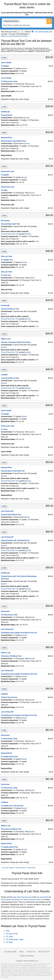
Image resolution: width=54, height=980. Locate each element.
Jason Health (6, 63)
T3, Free (9, 937)
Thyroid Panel (7, 115)
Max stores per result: (9, 32)
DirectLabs (5, 220)
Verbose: (28, 32)
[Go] (49, 21)
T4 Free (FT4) (12, 934)
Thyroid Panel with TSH (10, 224)
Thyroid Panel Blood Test (11, 515)
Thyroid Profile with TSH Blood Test (15, 540)
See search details (42, 32)
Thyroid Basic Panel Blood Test (13, 141)
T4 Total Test (6, 275)
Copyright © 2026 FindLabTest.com (27, 961)
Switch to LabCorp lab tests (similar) (14, 36)
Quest (24, 68)
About (21, 952)
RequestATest (6, 138)
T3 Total (9, 942)
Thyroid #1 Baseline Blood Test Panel (16, 342)
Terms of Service (27, 956)
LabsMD (4, 375)
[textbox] (17, 25)
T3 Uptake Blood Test (9, 757)
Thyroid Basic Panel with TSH (13, 471)
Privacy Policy (44, 952)
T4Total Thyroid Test (9, 697)
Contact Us (31, 952)
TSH (37, 241)
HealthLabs (5, 112)
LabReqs (4, 694)
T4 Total (4, 190)
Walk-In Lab (6, 339)
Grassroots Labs (8, 171)
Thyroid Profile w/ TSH (10, 309)
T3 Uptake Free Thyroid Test (12, 806)
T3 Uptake (5, 66)
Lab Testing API (7, 511)
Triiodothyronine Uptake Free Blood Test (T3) (19, 633)
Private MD (5, 305)
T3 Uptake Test (7, 260)
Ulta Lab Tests (7, 256)
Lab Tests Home (10, 952)
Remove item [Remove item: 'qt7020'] (19, 21)
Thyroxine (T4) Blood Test (11, 656)
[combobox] (27, 23)
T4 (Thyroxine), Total (9, 81)
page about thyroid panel (22, 897)
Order (4, 57)
